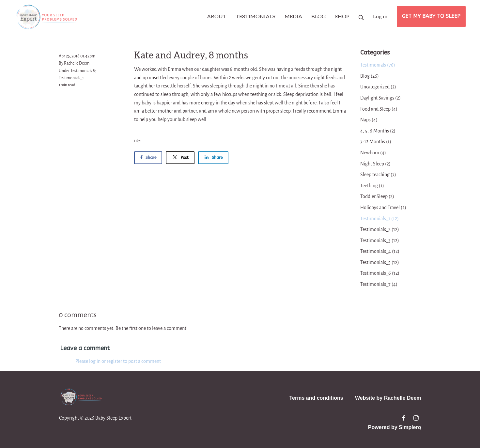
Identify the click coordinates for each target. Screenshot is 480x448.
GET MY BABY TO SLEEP (431, 16)
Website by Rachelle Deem (388, 398)
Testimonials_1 (71, 78)
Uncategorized (378, 87)
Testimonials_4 (380, 251)
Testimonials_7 (379, 284)
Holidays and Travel (383, 208)
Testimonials (81, 71)
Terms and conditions (316, 398)
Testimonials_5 (380, 262)
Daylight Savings (380, 98)
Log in (380, 16)
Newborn (373, 153)
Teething (372, 186)
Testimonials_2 (380, 229)
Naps (369, 120)
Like (137, 141)
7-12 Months (376, 142)
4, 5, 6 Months (378, 131)
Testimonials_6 (380, 273)
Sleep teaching (378, 175)
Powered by (395, 427)
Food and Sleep (379, 109)
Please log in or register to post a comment (118, 361)
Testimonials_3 (380, 240)
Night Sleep (375, 164)
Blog (370, 76)
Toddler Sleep (377, 196)
